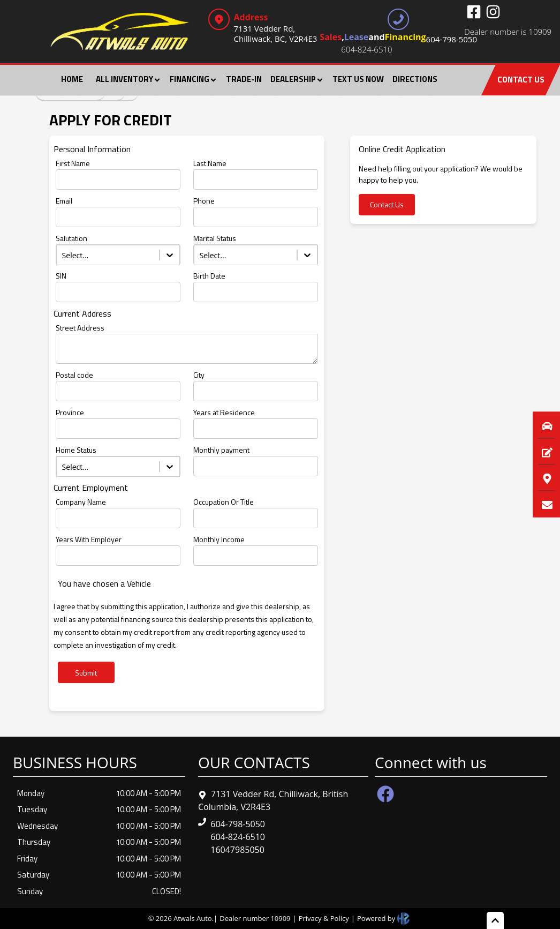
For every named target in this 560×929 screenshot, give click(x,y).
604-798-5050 (238, 824)
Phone (204, 201)
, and (398, 38)
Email (64, 201)
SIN (61, 276)
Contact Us (387, 204)
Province (70, 412)
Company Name (81, 502)
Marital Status (215, 238)
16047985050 (237, 850)
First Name (73, 163)
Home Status (76, 450)
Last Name (210, 163)
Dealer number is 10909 (508, 32)
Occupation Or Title (224, 502)
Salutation (71, 238)
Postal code (74, 375)
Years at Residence (224, 412)
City (199, 375)
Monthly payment (221, 450)
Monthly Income (219, 539)
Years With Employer (89, 539)
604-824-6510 (366, 49)
